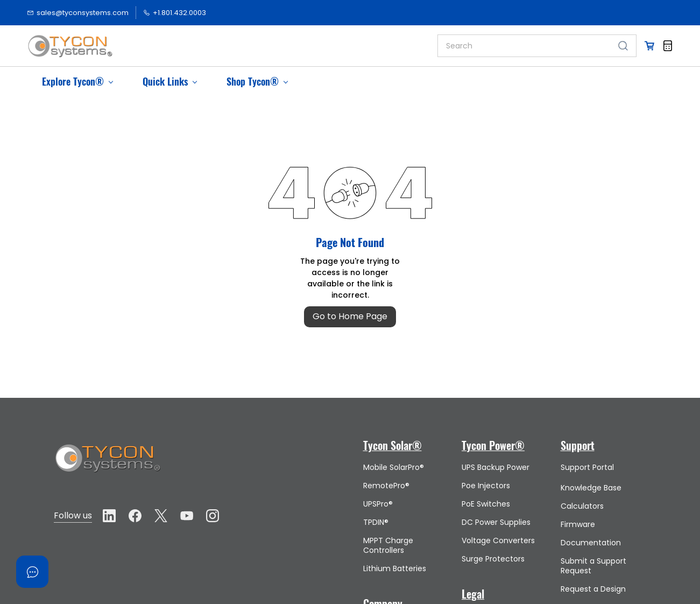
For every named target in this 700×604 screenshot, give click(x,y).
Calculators (582, 506)
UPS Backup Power (496, 467)
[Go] (621, 46)
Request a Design (593, 589)
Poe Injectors (486, 486)
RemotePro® (386, 486)
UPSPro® (378, 504)
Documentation (591, 543)
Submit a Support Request (593, 566)
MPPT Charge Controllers (388, 545)
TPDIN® (376, 522)
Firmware (578, 524)
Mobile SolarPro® (394, 467)
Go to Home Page (350, 316)
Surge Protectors (493, 559)
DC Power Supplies (496, 522)
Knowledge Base (591, 488)
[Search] (524, 46)
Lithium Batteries (395, 568)
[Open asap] (32, 572)
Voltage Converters (498, 540)
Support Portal (587, 467)
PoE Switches (486, 504)
